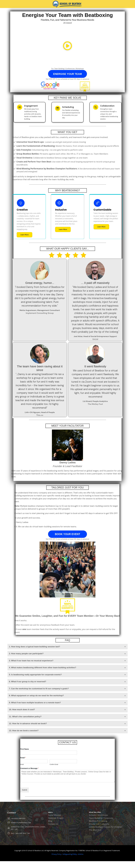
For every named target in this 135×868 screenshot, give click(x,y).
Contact (12, 813)
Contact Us (53, 824)
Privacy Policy (56, 854)
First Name (25, 749)
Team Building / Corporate (101, 818)
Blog (50, 821)
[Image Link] (68, 4)
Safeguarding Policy (70, 854)
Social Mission (55, 815)
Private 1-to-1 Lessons (99, 824)
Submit (24, 790)
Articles (81, 854)
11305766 (81, 851)
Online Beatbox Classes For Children (105, 827)
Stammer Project (56, 818)
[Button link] (67, 74)
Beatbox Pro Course (98, 821)
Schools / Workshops (98, 815)
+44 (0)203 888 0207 (18, 818)
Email (23, 758)
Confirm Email (54, 764)
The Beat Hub (95, 830)
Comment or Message (29, 768)
